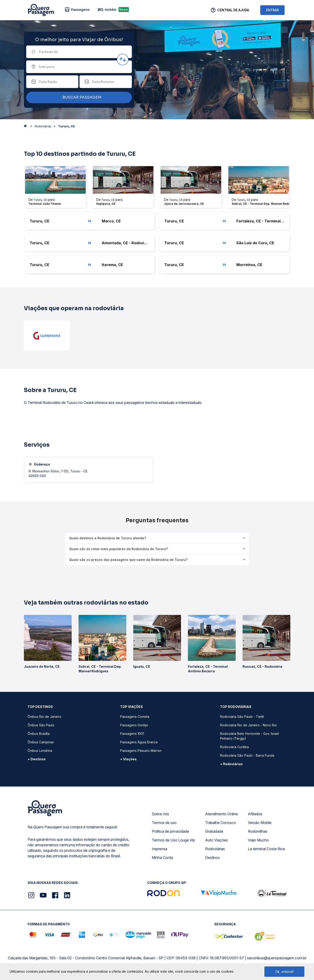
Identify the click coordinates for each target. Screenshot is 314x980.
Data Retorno (103, 82)
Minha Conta (162, 858)
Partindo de (48, 52)
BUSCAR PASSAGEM (78, 98)
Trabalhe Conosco (221, 823)
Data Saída (48, 82)
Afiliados (255, 814)
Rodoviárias (215, 849)
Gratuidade (214, 831)
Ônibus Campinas (41, 742)
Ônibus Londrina (40, 751)
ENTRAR (272, 10)
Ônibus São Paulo (41, 725)
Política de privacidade (170, 831)
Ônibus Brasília (39, 734)
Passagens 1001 (132, 734)
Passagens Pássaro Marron (141, 751)
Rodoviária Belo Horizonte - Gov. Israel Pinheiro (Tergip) (249, 736)
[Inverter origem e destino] (123, 60)
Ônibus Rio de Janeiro (44, 717)
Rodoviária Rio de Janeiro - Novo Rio (248, 725)
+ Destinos (37, 759)
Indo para (47, 67)
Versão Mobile (260, 823)
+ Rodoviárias (231, 764)
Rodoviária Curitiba (234, 747)
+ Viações (128, 759)
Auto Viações (216, 840)
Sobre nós (160, 814)
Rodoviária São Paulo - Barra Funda (247, 755)
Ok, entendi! (284, 972)
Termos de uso (164, 823)
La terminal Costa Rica (266, 849)
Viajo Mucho (258, 840)
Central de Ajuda (233, 10)
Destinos (212, 858)
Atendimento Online (221, 814)
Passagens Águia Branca (139, 742)
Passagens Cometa (135, 717)
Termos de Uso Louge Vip (173, 840)
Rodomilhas (258, 831)
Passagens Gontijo (134, 725)
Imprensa (160, 849)
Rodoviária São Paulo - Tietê (242, 717)
